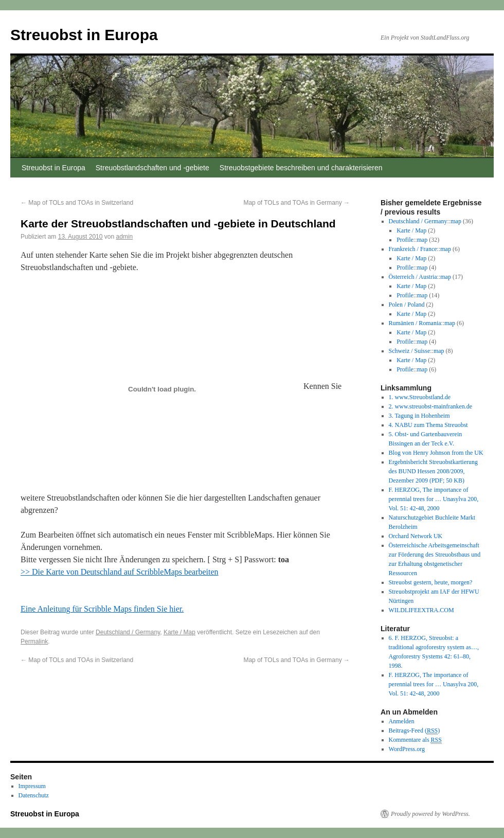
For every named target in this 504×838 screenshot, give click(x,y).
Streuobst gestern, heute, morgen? (431, 582)
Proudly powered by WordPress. (430, 814)
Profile (405, 240)
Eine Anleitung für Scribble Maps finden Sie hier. (102, 609)
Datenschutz (34, 795)
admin (125, 237)
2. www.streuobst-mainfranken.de (431, 406)
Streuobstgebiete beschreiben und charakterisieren (301, 168)
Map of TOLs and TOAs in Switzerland (77, 203)
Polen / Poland (407, 305)
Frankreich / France (413, 249)
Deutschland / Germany (128, 632)
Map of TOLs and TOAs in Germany (296, 203)
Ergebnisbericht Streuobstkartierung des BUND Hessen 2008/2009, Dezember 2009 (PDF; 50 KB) (433, 471)
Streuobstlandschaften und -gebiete (152, 168)
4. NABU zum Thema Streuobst (428, 425)
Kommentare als (415, 740)
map (456, 221)
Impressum (32, 786)
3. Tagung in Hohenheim (419, 416)
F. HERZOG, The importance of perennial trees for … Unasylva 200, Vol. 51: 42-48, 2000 (434, 499)
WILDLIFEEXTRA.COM (421, 610)
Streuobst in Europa (84, 35)
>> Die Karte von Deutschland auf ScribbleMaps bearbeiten (120, 572)
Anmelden (402, 721)
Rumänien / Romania (415, 323)
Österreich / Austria (413, 277)
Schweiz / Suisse (410, 351)
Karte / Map (179, 632)
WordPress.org (407, 749)
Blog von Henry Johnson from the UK (436, 453)
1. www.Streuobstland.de (420, 397)
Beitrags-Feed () (415, 731)
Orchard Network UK (416, 536)
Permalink (34, 641)
